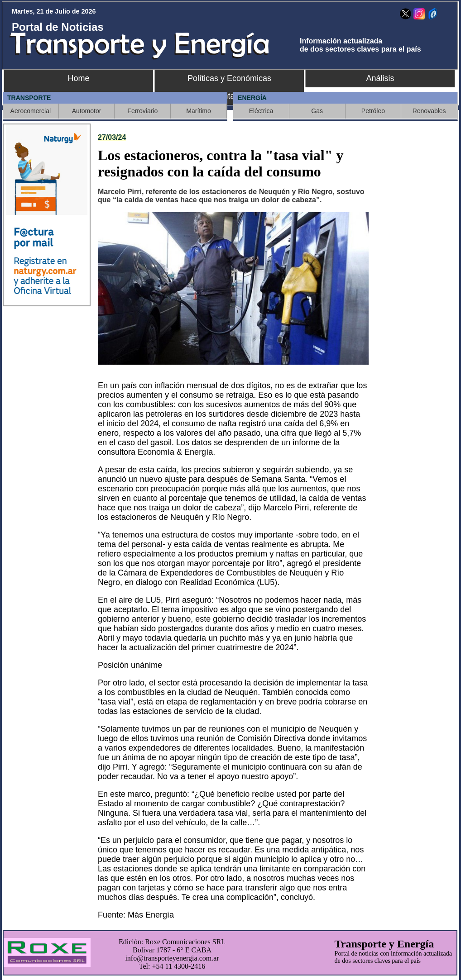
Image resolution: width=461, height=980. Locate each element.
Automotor (87, 111)
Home (78, 78)
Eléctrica (261, 111)
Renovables (429, 111)
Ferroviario (142, 111)
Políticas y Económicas (229, 78)
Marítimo (198, 111)
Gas (317, 111)
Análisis (380, 78)
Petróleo (373, 111)
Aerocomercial (31, 111)
